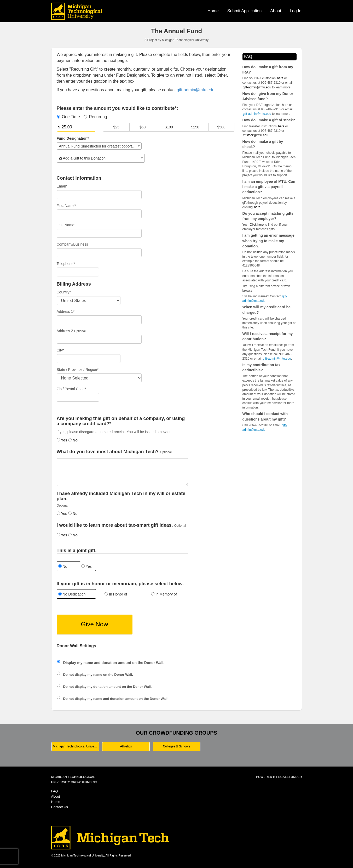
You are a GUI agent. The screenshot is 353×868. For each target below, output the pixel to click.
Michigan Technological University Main (76, 746)
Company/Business (73, 244)
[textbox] (101, 158)
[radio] (76, 595)
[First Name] (99, 214)
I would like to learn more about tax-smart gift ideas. (115, 525)
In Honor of (116, 594)
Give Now (94, 624)
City (61, 350)
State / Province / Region (78, 370)
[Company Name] (99, 253)
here (257, 207)
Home (213, 11)
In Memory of (164, 594)
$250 (195, 127)
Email (62, 186)
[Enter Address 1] (99, 320)
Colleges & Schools (176, 746)
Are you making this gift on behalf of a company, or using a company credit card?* (121, 421)
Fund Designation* (73, 138)
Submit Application (245, 11)
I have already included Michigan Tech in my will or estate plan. (121, 496)
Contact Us (60, 807)
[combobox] (99, 146)
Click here (257, 225)
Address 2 (65, 331)
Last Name (66, 225)
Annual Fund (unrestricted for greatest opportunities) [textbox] (100, 146)
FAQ (55, 791)
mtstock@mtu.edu (256, 135)
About (276, 11)
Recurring (95, 117)
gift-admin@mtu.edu (257, 87)
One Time (68, 117)
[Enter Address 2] (99, 339)
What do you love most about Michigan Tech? (108, 452)
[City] (89, 359)
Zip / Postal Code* (71, 389)
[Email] (99, 195)
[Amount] (76, 127)
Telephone (66, 264)
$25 (116, 127)
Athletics (126, 746)
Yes (62, 440)
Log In (296, 11)
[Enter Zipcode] (78, 397)
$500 (221, 127)
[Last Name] (99, 233)
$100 (169, 127)
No (73, 440)
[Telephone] (78, 272)
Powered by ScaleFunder (279, 777)
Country (64, 292)
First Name (66, 206)
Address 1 (66, 311)
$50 (143, 127)
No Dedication (72, 594)
